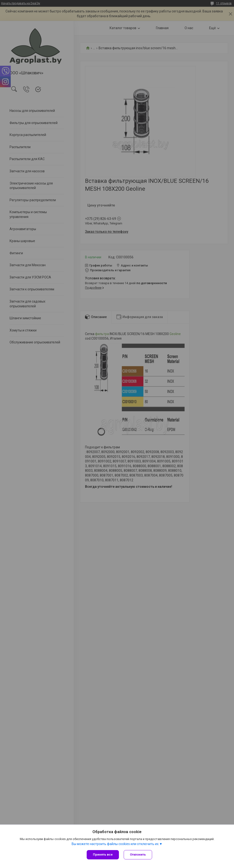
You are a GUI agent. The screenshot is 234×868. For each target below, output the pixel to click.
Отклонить (138, 854)
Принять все (103, 854)
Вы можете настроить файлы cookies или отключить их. (115, 844)
